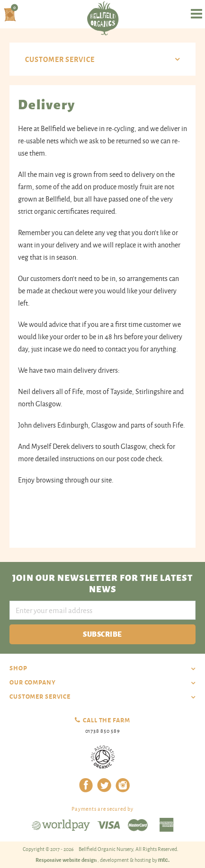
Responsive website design (67, 859)
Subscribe (102, 634)
